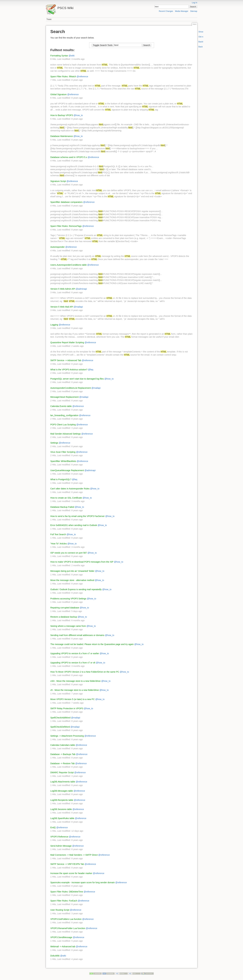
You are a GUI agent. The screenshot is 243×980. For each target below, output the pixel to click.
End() (53, 827)
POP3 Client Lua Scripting (63, 425)
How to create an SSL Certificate (66, 498)
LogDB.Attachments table (63, 782)
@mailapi (78, 307)
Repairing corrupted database (65, 608)
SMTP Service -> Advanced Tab (66, 360)
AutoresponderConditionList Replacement (71, 388)
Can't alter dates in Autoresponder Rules (70, 489)
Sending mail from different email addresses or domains (77, 635)
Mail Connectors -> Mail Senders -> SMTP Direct (74, 855)
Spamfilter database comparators (66, 202)
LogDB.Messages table (62, 791)
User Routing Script (60, 910)
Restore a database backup (64, 617)
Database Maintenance (62, 136)
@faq (91, 370)
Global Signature (59, 94)
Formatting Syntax (59, 56)
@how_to (78, 115)
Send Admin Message (61, 846)
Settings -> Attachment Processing (67, 736)
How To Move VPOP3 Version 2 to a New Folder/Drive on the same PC (85, 672)
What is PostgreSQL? (61, 479)
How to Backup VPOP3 (62, 115)
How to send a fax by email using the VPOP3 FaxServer (78, 516)
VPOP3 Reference (59, 837)
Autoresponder (58, 247)
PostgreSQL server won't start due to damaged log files (77, 379)
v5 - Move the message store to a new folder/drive (75, 690)
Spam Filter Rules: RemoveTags (66, 226)
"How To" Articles (59, 544)
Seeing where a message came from (68, 626)
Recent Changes (166, 11)
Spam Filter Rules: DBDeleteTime (67, 892)
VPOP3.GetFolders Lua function (66, 919)
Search (193, 7)
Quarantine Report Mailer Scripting (67, 342)
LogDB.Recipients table (62, 800)
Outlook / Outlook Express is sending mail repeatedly (76, 589)
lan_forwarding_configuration (64, 415)
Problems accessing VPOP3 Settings (68, 599)
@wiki (72, 56)
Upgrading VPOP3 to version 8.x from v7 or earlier (75, 653)
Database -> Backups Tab (63, 754)
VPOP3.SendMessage (61, 937)
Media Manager (182, 11)
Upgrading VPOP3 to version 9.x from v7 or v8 (73, 663)
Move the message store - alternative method (72, 580)
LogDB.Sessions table (61, 809)
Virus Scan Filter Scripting (63, 452)
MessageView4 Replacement (65, 397)
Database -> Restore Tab (63, 763)
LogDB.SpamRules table (62, 818)
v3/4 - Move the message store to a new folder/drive (76, 681)
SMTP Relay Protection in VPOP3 (67, 708)
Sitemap (194, 11)
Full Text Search (58, 534)
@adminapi (81, 289)
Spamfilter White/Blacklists (63, 461)
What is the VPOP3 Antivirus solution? (69, 370)
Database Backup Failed (62, 507)
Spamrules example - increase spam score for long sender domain (83, 882)
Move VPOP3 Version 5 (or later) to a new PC (73, 699)
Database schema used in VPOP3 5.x (69, 157)
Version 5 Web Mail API (62, 307)
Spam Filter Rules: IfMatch (63, 76)
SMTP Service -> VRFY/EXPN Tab (67, 864)
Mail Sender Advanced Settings (66, 434)
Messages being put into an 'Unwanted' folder (72, 571)
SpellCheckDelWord (60, 727)
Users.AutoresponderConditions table (69, 265)
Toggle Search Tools (103, 45)
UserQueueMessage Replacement (67, 470)
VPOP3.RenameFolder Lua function (68, 928)
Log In (194, 3)
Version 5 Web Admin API (63, 289)
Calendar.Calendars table (63, 745)
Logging (54, 325)
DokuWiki (55, 956)
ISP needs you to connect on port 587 (69, 553)
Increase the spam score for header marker (71, 873)
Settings (54, 443)
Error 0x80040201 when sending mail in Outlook (74, 525)
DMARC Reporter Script (62, 772)
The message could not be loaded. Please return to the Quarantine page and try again (92, 644)
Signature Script (58, 181)
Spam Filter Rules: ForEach (64, 901)
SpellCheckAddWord (60, 718)
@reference (82, 76)
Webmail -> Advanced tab (63, 947)
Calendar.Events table (61, 406)
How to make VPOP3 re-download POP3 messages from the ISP (82, 562)
